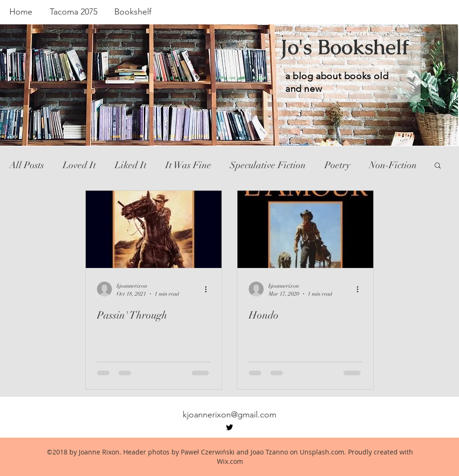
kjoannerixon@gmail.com (229, 415)
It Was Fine (188, 165)
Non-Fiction (393, 165)
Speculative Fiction (268, 165)
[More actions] (209, 289)
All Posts (27, 165)
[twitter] (229, 427)
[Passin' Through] (154, 229)
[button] (438, 166)
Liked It (131, 165)
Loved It (79, 165)
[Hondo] (305, 229)
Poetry (337, 165)
